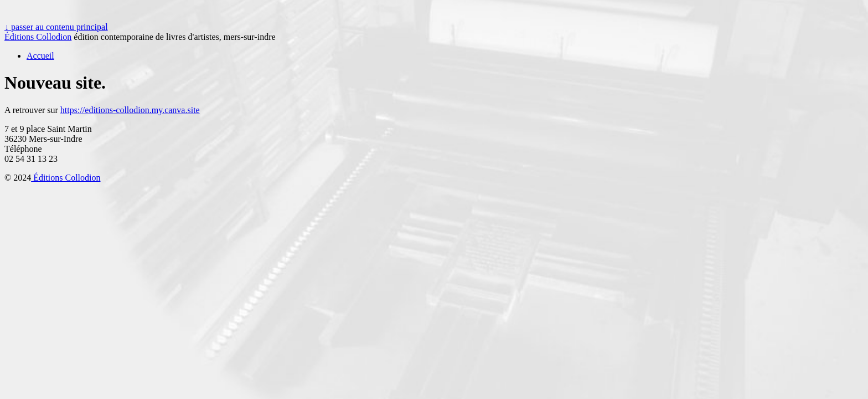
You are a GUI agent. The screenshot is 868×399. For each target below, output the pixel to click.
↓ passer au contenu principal (56, 27)
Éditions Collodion (38, 37)
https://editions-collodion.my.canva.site (130, 110)
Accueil (40, 56)
